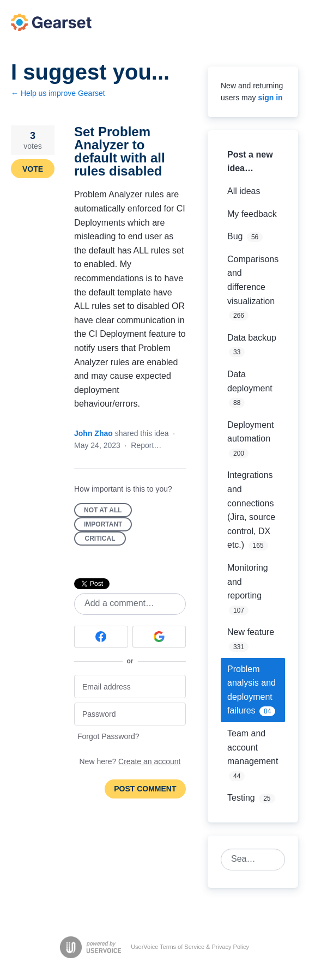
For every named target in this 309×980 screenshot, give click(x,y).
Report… (146, 445)
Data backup (252, 338)
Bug (235, 236)
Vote (33, 169)
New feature (251, 632)
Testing (241, 798)
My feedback (252, 214)
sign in (270, 98)
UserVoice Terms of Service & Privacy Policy (190, 947)
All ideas (244, 191)
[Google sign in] (159, 637)
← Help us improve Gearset (58, 93)
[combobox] (247, 860)
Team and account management (253, 747)
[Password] (130, 714)
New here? (130, 761)
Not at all (108, 512)
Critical (106, 540)
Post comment (145, 789)
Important (108, 526)
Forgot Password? (108, 736)
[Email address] (130, 686)
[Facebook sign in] (101, 637)
